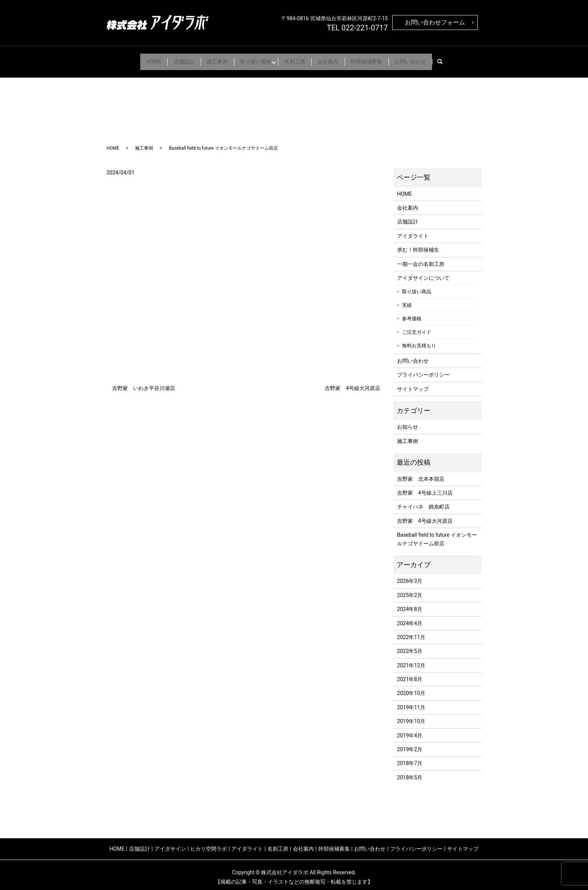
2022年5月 (410, 647)
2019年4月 (410, 731)
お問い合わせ (423, 59)
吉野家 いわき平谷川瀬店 (144, 383)
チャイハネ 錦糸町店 (423, 502)
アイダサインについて (423, 273)
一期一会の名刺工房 (421, 259)
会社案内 (333, 59)
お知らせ (408, 422)
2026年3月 (410, 576)
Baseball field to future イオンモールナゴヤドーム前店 (437, 534)
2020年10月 (411, 689)
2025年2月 (410, 590)
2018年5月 (410, 773)
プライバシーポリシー (423, 370)
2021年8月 (410, 674)
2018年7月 (410, 759)
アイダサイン (170, 844)
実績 (407, 300)
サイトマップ (413, 384)
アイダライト (413, 231)
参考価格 (412, 314)
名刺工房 (297, 59)
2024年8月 (410, 604)
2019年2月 (410, 744)
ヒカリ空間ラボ (208, 844)
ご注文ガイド (417, 327)
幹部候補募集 (375, 59)
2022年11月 (411, 632)
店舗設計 (175, 59)
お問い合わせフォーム (435, 22)
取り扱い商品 (417, 287)
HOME (141, 59)
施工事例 (212, 59)
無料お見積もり (419, 341)
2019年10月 (411, 717)
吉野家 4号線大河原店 (352, 383)
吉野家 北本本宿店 (421, 474)
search (458, 59)
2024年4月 (410, 618)
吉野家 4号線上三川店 (425, 488)
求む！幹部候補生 (418, 245)
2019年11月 (411, 702)
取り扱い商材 (254, 59)
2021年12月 (411, 660)
